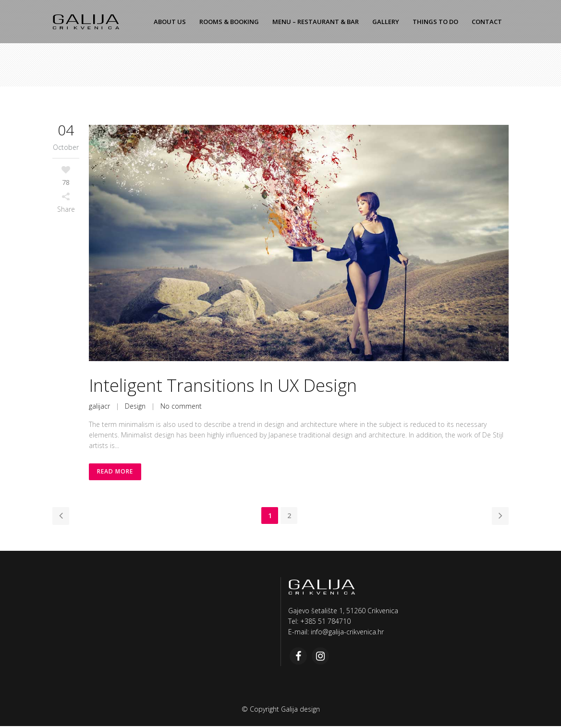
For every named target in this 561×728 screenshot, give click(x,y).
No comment (181, 406)
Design (135, 406)
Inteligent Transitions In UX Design (223, 385)
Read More (116, 473)
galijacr (99, 406)
